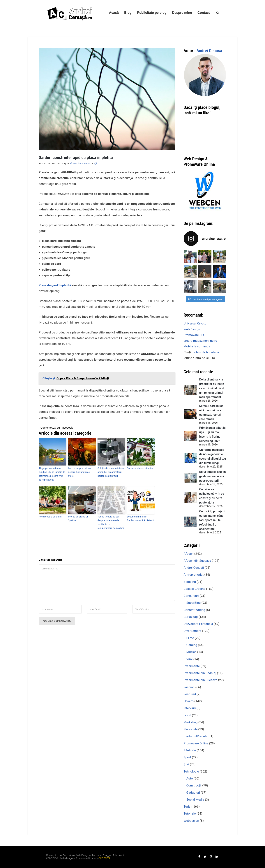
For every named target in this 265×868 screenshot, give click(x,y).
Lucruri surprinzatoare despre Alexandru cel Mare (80, 472)
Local (187, 715)
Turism (188, 806)
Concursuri (191, 596)
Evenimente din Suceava (200, 680)
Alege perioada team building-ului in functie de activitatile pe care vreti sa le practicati (52, 474)
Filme (190, 638)
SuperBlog (194, 603)
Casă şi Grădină (195, 589)
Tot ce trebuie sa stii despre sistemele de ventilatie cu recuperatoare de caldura (111, 522)
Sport (187, 757)
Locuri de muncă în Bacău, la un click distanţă (141, 519)
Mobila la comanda (197, 346)
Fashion (189, 687)
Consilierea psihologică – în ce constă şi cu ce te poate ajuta (212, 496)
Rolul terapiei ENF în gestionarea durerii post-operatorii (213, 476)
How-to (189, 701)
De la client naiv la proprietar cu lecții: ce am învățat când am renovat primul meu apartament (212, 388)
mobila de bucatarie (205, 352)
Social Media (195, 800)
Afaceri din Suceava (80, 164)
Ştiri (186, 764)
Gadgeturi (193, 793)
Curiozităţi (191, 617)
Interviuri (190, 708)
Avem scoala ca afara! (50, 517)
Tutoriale (190, 813)
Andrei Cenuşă (209, 51)
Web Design (192, 329)
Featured (190, 694)
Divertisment (192, 631)
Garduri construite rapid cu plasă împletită (76, 158)
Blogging (190, 582)
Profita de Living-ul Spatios (78, 519)
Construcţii (194, 785)
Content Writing (194, 610)
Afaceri (189, 554)
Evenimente (192, 666)
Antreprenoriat (194, 575)
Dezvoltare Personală (198, 624)
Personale (191, 729)
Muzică (191, 652)
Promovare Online (196, 743)
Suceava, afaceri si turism (141, 468)
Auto (190, 778)
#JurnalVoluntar (198, 736)
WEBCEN (105, 858)
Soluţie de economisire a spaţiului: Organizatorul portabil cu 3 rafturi (111, 472)
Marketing (191, 722)
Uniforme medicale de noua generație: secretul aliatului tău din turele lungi (213, 456)
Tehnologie (191, 771)
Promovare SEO (195, 335)
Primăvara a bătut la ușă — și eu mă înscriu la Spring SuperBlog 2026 (212, 434)
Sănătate (190, 750)
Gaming (192, 645)
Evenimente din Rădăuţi (200, 673)
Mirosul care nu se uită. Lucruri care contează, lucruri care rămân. (211, 413)
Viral (190, 659)
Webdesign (191, 821)
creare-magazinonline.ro (200, 341)
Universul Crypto (195, 323)
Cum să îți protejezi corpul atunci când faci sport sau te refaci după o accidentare (212, 520)
